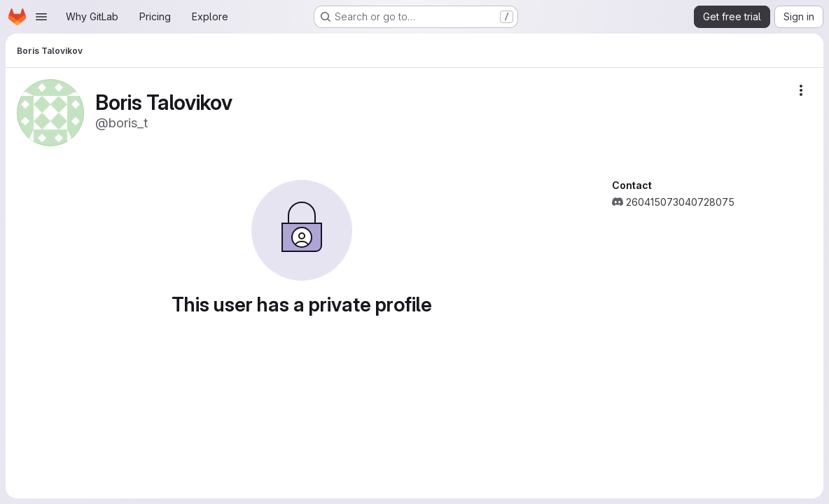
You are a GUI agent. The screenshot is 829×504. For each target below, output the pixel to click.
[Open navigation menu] (41, 17)
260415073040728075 (680, 202)
